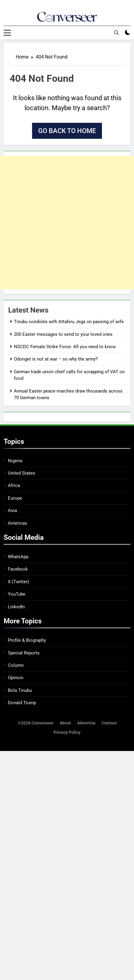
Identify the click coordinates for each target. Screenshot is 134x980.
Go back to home (67, 131)
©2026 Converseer (36, 723)
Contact (109, 723)
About (65, 723)
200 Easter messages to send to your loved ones (63, 334)
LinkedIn (16, 607)
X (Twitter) (18, 582)
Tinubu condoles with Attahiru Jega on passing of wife (69, 322)
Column (16, 665)
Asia (12, 511)
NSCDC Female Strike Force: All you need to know (65, 347)
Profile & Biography (27, 640)
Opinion (16, 678)
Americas (18, 523)
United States (21, 473)
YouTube (17, 594)
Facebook (18, 569)
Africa (14, 485)
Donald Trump (22, 703)
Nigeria (15, 461)
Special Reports (24, 653)
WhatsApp (18, 557)
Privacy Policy (67, 732)
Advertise (86, 723)
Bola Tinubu (20, 690)
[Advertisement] (67, 223)
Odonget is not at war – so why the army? (56, 359)
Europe (15, 498)
